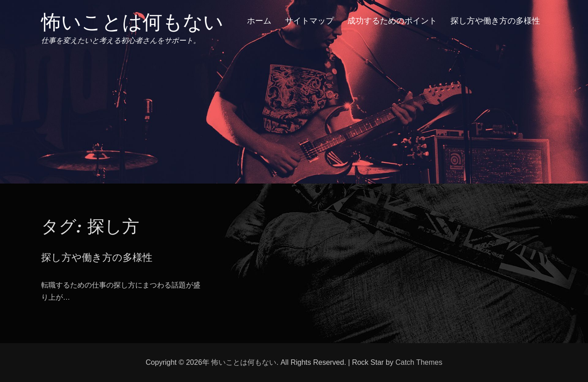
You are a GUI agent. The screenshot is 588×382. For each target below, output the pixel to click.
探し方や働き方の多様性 (495, 21)
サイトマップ (309, 21)
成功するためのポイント (392, 21)
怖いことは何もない (132, 22)
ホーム (259, 21)
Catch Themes (419, 362)
